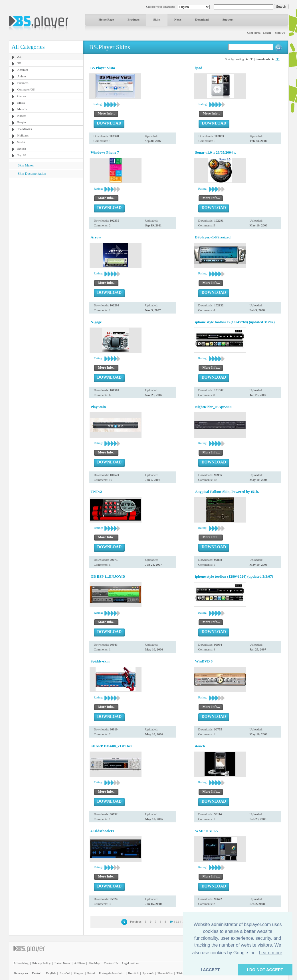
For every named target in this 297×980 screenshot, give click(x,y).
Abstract (23, 70)
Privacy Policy (41, 963)
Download (202, 19)
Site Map (94, 963)
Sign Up (280, 33)
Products (134, 19)
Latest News (62, 963)
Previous (136, 921)
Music (21, 103)
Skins (157, 19)
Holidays (23, 135)
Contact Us (111, 963)
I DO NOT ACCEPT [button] (265, 970)
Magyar (78, 973)
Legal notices (130, 963)
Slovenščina (165, 973)
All (19, 57)
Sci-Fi (21, 142)
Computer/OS (26, 89)
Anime (22, 76)
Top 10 (22, 155)
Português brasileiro (112, 973)
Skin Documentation (32, 174)
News (178, 19)
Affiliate (79, 963)
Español (65, 973)
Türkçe (181, 973)
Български (21, 973)
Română (133, 973)
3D (19, 63)
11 (177, 921)
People (22, 122)
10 (171, 921)
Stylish (22, 148)
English (51, 973)
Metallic (23, 109)
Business (23, 83)
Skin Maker (26, 165)
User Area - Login (259, 33)
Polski (91, 973)
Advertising (21, 963)
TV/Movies (25, 129)
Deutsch (37, 973)
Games (22, 96)
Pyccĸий (148, 973)
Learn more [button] (270, 953)
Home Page (106, 19)
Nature (22, 116)
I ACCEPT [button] (210, 970)
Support (228, 19)
